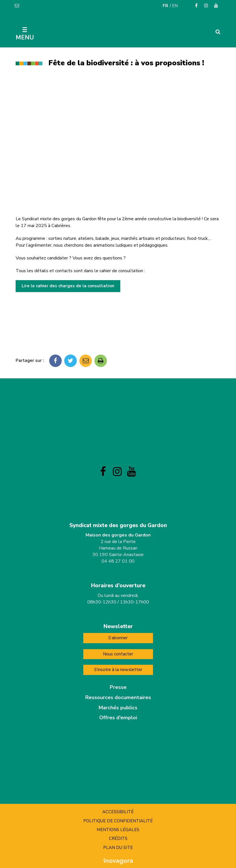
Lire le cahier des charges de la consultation (68, 286)
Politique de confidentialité (118, 821)
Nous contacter (118, 654)
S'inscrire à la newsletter (118, 670)
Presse (118, 687)
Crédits (118, 838)
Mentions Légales (118, 830)
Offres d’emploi (118, 718)
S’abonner (118, 638)
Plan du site (118, 848)
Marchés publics (118, 708)
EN (175, 6)
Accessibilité (118, 812)
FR (165, 6)
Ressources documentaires (118, 697)
